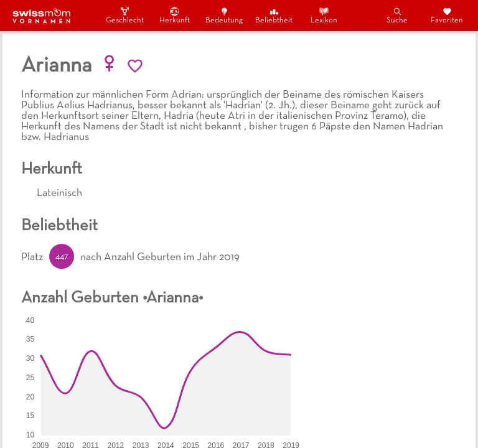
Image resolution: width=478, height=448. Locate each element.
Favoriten (447, 15)
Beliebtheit (274, 15)
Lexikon (324, 15)
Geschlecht (124, 15)
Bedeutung (224, 15)
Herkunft (175, 15)
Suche (397, 15)
